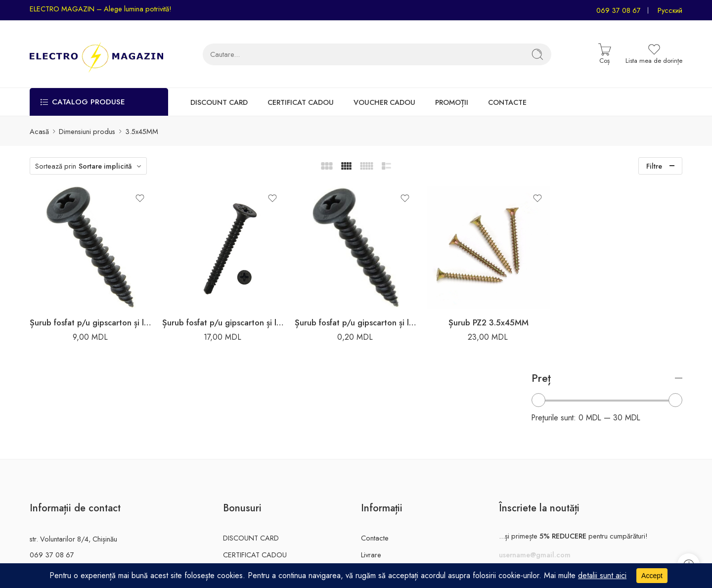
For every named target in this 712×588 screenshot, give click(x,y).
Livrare (371, 477)
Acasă (39, 131)
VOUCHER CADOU (384, 102)
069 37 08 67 (619, 10)
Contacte (375, 461)
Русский (670, 10)
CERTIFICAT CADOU (301, 102)
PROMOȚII (452, 102)
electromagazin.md (59, 510)
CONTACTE (507, 102)
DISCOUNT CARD (219, 102)
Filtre (654, 166)
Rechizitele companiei (395, 511)
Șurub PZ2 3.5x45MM (455, 313)
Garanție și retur (385, 494)
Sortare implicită (105, 166)
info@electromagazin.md (68, 494)
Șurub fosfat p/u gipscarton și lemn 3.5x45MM (86, 313)
